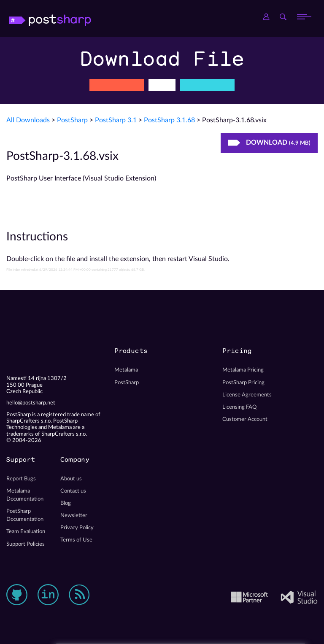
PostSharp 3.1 (116, 120)
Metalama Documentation (25, 495)
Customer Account (245, 419)
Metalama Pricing (243, 370)
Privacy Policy (77, 528)
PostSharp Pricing (243, 383)
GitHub (17, 595)
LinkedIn (48, 595)
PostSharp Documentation (25, 515)
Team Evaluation (26, 531)
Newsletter (74, 515)
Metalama (126, 370)
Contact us (73, 491)
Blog (66, 503)
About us (71, 479)
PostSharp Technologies (61, 17)
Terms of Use (76, 540)
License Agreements (247, 395)
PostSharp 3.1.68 (169, 120)
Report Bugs (21, 479)
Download (269, 143)
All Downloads (28, 120)
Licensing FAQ (239, 407)
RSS (79, 595)
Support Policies (26, 544)
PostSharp (72, 120)
